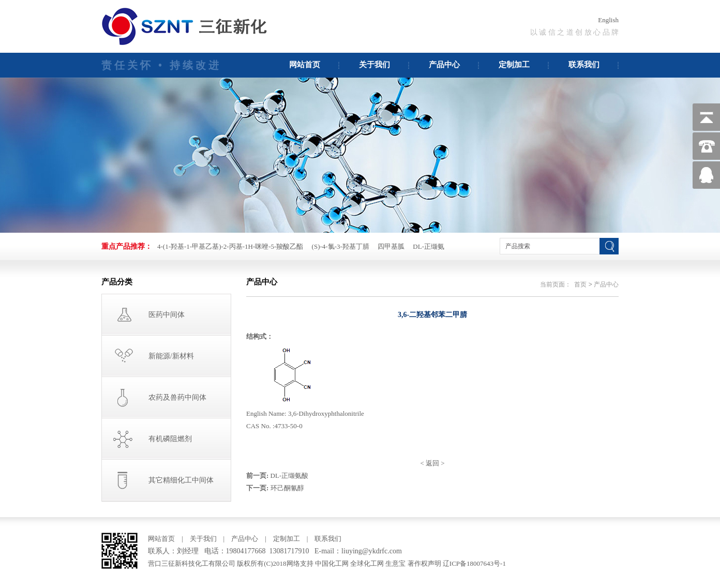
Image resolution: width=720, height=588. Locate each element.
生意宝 (395, 563)
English (608, 20)
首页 (580, 284)
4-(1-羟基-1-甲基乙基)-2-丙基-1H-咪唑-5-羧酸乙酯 (230, 246)
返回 (432, 463)
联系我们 (584, 65)
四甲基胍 (391, 246)
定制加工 (514, 65)
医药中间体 (167, 315)
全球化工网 (367, 563)
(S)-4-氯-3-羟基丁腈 (341, 246)
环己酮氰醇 (287, 488)
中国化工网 (332, 563)
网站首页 (305, 65)
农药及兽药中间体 (177, 397)
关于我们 (374, 65)
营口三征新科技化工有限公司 (192, 563)
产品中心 (444, 65)
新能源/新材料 (171, 356)
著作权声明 (424, 563)
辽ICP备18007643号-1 (474, 563)
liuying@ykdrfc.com (372, 551)
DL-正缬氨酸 (290, 476)
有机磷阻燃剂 (170, 439)
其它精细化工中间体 (181, 480)
